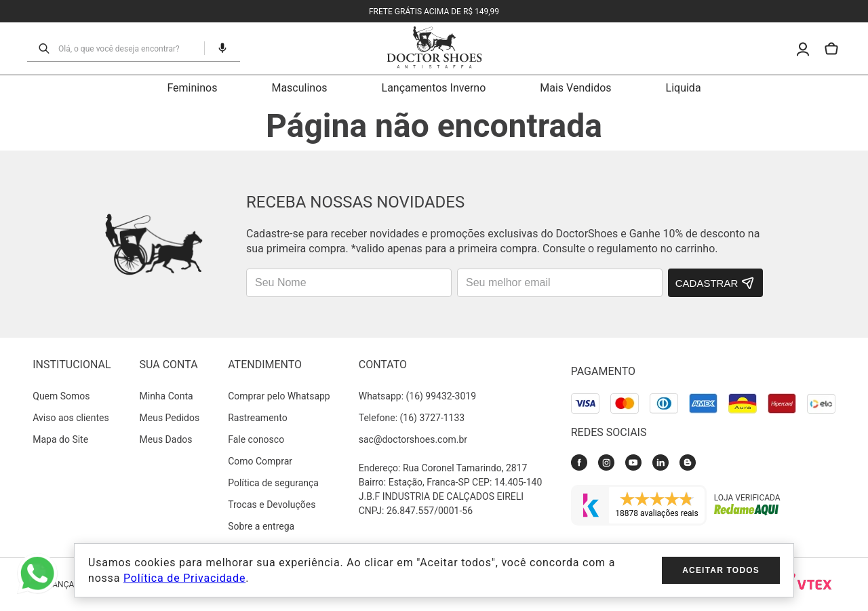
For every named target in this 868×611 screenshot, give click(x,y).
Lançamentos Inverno (434, 88)
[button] (217, 48)
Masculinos (299, 88)
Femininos (192, 88)
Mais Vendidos (575, 88)
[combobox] (127, 48)
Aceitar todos (721, 570)
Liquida (684, 88)
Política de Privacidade (184, 578)
